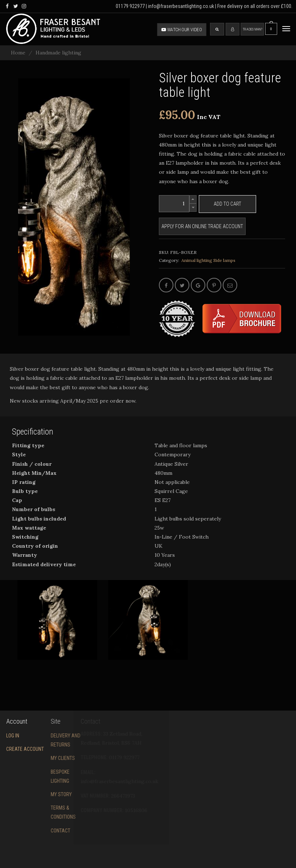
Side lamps (224, 260)
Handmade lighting (58, 53)
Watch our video (182, 29)
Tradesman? (252, 29)
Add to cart (227, 204)
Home (18, 53)
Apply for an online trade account (202, 226)
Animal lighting (197, 260)
